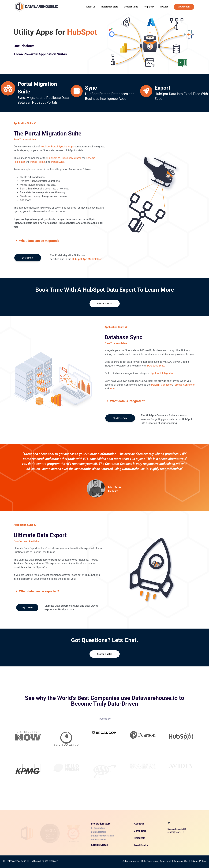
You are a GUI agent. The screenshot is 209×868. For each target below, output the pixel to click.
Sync (91, 88)
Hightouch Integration (162, 373)
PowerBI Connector (162, 385)
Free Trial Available (116, 343)
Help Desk (149, 7)
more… (113, 389)
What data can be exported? (39, 591)
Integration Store (110, 7)
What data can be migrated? (39, 241)
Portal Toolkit (37, 162)
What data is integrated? (128, 401)
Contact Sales (131, 7)
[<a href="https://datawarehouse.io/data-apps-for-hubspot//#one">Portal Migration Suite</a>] (8, 88)
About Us (91, 7)
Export (162, 88)
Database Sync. (156, 366)
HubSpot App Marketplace (87, 259)
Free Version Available (27, 541)
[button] (59, 241)
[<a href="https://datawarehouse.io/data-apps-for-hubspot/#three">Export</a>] (146, 91)
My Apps (164, 7)
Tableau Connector (184, 385)
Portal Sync (58, 162)
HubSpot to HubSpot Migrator (64, 158)
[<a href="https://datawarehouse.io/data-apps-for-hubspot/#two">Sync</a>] (77, 91)
